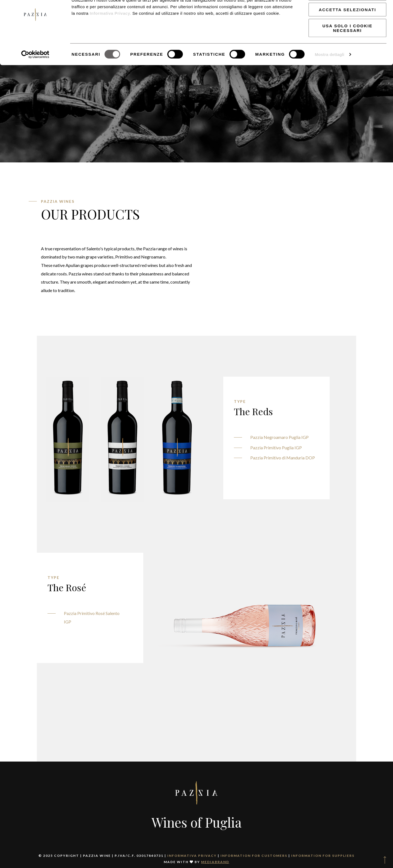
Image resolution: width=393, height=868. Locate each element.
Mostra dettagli (329, 74)
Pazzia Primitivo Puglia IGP (276, 448)
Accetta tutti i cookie (347, 14)
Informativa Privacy (192, 856)
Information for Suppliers (323, 856)
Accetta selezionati (347, 30)
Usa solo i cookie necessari (347, 48)
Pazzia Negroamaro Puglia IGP (279, 437)
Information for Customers (254, 856)
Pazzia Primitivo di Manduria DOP (283, 458)
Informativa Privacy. (110, 33)
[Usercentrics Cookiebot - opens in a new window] (35, 74)
